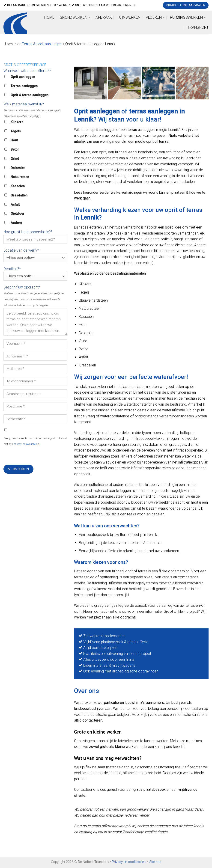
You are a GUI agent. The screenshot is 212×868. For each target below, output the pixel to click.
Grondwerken (75, 17)
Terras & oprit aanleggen (42, 44)
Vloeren (155, 17)
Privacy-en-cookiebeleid (129, 862)
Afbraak (104, 17)
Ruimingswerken (188, 17)
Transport (198, 27)
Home (49, 17)
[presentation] (39, 456)
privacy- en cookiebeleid (27, 444)
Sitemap (155, 862)
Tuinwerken (129, 17)
